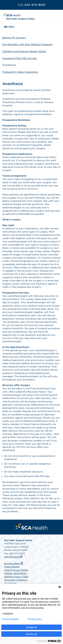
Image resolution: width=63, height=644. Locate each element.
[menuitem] (32, 526)
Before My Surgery (14, 38)
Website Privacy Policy (16, 577)
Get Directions (12, 557)
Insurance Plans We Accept (20, 58)
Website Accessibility (15, 573)
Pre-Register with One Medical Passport (27, 44)
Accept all (32, 627)
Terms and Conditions (16, 580)
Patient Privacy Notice (16, 570)
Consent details (10, 619)
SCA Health (10, 583)
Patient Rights (12, 567)
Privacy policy (35, 619)
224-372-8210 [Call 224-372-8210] (32, 5)
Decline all (32, 634)
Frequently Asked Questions (20, 72)
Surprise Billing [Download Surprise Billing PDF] (14, 563)
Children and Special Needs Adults (24, 51)
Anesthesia (9, 65)
